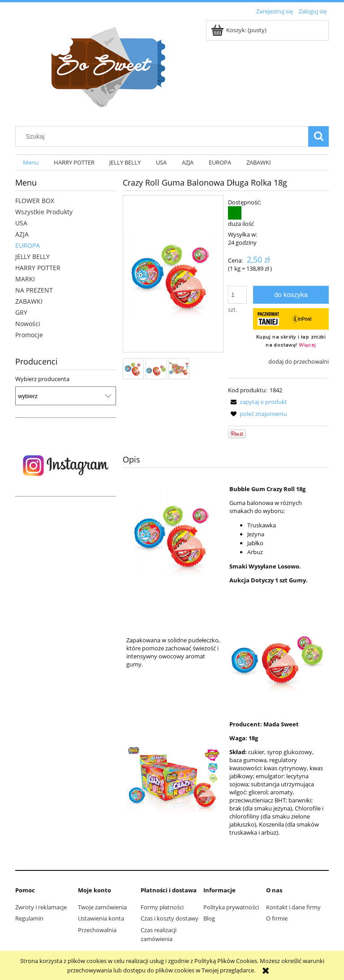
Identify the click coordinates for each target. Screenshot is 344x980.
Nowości (28, 324)
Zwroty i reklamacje (41, 907)
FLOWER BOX (35, 201)
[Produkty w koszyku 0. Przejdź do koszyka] (239, 30)
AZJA (22, 234)
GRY (21, 312)
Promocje (29, 335)
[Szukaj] (318, 136)
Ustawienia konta (101, 918)
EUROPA (28, 245)
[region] (66, 466)
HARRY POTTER (38, 268)
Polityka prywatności (231, 907)
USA (21, 223)
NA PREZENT (34, 290)
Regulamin (29, 918)
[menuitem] (31, 163)
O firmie (277, 918)
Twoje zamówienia (102, 907)
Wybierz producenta (42, 379)
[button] (258, 402)
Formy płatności (162, 907)
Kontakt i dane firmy (293, 907)
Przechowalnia (97, 930)
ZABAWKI (29, 301)
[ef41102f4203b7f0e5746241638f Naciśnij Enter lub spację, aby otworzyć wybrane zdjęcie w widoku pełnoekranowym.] (173, 275)
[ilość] (237, 295)
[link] (66, 466)
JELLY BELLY (32, 257)
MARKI (25, 279)
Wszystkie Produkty (44, 212)
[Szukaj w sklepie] (164, 136)
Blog (209, 918)
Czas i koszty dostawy (170, 918)
